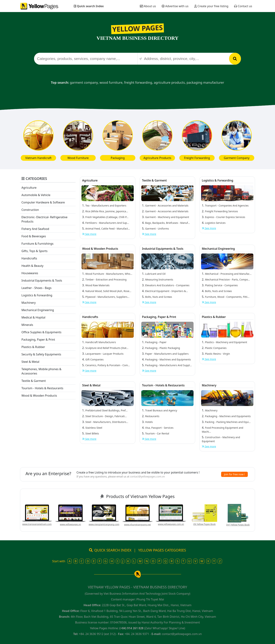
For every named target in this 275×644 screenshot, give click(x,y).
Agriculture (29, 188)
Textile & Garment (34, 381)
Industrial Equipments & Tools (42, 281)
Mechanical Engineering (38, 310)
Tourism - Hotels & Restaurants (42, 388)
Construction (30, 210)
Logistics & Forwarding (37, 295)
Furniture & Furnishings (37, 244)
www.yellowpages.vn (70, 524)
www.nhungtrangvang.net (137, 525)
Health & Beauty (32, 266)
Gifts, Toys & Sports (35, 251)
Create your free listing (211, 6)
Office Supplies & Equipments (41, 332)
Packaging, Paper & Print (38, 340)
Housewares (30, 273)
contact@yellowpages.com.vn (147, 476)
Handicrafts (29, 258)
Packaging (118, 158)
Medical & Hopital (33, 317)
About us (148, 6)
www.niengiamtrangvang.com (104, 524)
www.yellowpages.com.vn (171, 524)
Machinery (29, 303)
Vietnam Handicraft (38, 158)
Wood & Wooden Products (39, 396)
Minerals (27, 325)
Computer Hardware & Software (43, 202)
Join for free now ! (234, 474)
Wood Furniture (78, 158)
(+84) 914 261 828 (131, 628)
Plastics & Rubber (33, 347)
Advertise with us (175, 6)
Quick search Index (89, 6)
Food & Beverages (34, 236)
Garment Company (237, 158)
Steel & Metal (30, 362)
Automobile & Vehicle (36, 195)
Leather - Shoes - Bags (36, 288)
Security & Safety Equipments (41, 354)
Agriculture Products (157, 158)
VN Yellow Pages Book (205, 524)
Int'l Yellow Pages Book (238, 525)
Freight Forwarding (197, 158)
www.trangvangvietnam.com (37, 524)
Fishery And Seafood (35, 229)
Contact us (243, 6)
